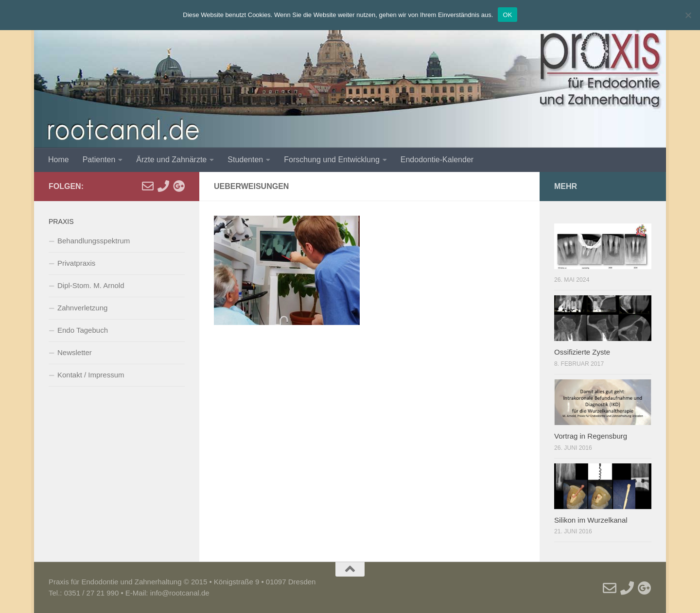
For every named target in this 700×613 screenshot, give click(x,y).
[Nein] (688, 15)
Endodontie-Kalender (437, 160)
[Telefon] (163, 186)
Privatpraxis (76, 263)
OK (507, 15)
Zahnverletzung (82, 308)
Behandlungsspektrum (94, 241)
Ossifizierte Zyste (582, 352)
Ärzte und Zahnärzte (171, 160)
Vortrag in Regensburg (591, 436)
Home (59, 160)
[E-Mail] (148, 186)
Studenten (245, 160)
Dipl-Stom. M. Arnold (91, 285)
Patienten (99, 160)
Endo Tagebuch (83, 330)
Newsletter (75, 352)
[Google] (179, 186)
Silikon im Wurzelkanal (591, 520)
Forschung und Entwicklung (332, 160)
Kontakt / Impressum (91, 375)
